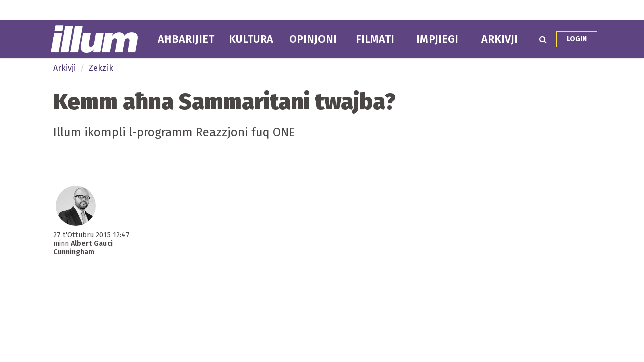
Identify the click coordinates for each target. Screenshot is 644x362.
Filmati (375, 39)
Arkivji (500, 39)
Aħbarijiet (186, 39)
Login (577, 39)
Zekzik (101, 68)
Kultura (251, 39)
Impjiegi (437, 39)
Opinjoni (313, 39)
